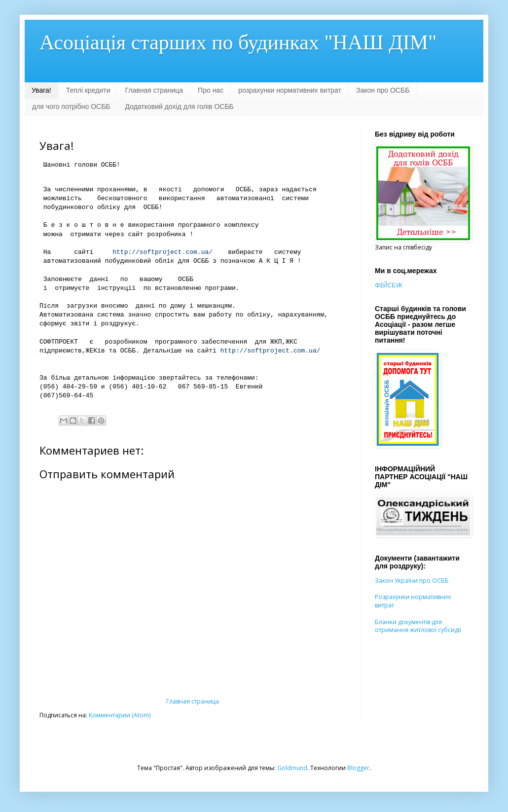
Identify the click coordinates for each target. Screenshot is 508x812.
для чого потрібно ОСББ (71, 106)
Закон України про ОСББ (412, 581)
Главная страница (154, 90)
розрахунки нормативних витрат (290, 90)
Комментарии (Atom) (120, 715)
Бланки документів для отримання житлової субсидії (418, 626)
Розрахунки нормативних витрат (413, 601)
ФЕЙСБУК (389, 285)
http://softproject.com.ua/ (163, 252)
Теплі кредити (88, 90)
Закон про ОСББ (383, 90)
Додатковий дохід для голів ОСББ (180, 106)
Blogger (358, 768)
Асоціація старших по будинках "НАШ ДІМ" (238, 42)
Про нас (211, 90)
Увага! (41, 90)
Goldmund (292, 768)
